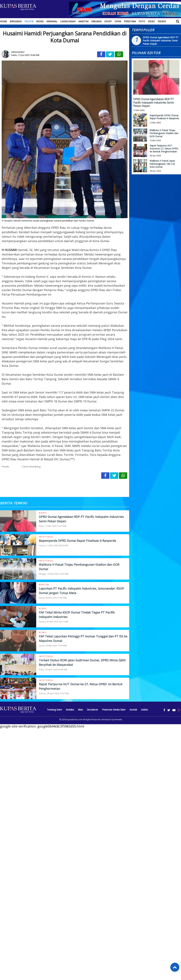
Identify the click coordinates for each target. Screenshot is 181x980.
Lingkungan (68, 21)
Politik (29, 21)
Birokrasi (16, 21)
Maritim (83, 21)
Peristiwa (130, 21)
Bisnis (40, 21)
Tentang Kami (54, 710)
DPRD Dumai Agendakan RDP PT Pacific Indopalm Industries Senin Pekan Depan (161, 41)
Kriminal (52, 21)
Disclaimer (92, 710)
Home (3, 21)
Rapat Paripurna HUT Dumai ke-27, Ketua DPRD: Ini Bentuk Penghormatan (164, 149)
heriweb (118, 719)
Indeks (162, 21)
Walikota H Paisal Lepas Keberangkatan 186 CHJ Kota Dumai (162, 164)
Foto (142, 21)
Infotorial (46, 537)
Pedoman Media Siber (114, 710)
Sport (108, 21)
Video (151, 21)
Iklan (80, 710)
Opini (118, 21)
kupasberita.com (74, 719)
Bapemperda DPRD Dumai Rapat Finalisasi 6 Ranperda (77, 541)
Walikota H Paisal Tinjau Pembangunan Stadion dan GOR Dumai (164, 133)
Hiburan (96, 21)
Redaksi (70, 710)
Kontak (133, 710)
